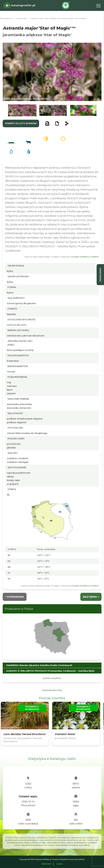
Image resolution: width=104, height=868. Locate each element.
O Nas (59, 864)
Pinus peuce (28, 805)
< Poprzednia (15, 597)
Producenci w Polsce (19, 609)
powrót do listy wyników (21, 123)
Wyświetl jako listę (52, 690)
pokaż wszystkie (52, 678)
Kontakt (46, 864)
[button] (22, 110)
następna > (91, 597)
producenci (100, 275)
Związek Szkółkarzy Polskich (85, 257)
